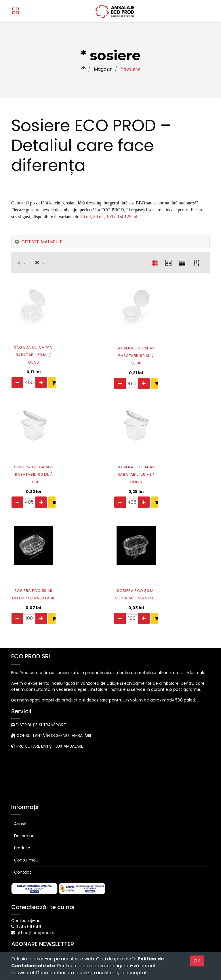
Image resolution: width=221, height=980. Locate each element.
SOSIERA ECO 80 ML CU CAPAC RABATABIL (128, 584)
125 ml (131, 217)
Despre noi (25, 833)
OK (197, 961)
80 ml (99, 217)
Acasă (20, 821)
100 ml (113, 217)
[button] (25, 263)
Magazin (103, 69)
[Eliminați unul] (17, 383)
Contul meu (26, 857)
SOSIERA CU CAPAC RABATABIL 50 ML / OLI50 (26, 351)
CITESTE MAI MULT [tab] (42, 242)
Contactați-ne (26, 918)
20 (38, 263)
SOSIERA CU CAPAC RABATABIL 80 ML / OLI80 (128, 351)
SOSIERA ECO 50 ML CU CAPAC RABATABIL (26, 584)
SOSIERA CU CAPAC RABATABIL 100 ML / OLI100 (26, 469)
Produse (22, 845)
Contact (23, 869)
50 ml (86, 217)
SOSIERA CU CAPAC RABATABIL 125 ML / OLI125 (128, 469)
